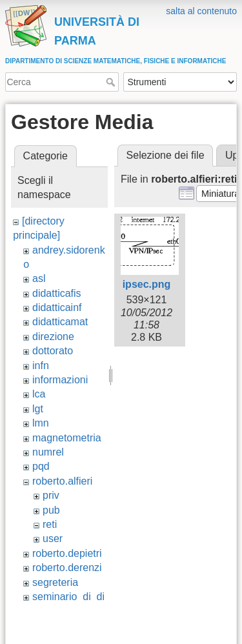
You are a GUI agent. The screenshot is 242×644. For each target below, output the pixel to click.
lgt (38, 409)
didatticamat (60, 322)
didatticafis (57, 293)
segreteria (55, 582)
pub (51, 510)
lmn (41, 423)
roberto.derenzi (67, 568)
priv (51, 495)
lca (39, 394)
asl (39, 278)
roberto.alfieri (62, 481)
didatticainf (57, 307)
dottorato (53, 351)
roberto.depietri (67, 553)
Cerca (112, 82)
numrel (48, 452)
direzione (53, 337)
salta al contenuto (201, 11)
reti (50, 524)
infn (41, 366)
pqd (41, 466)
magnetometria (67, 438)
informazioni (60, 380)
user (53, 538)
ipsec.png (147, 284)
